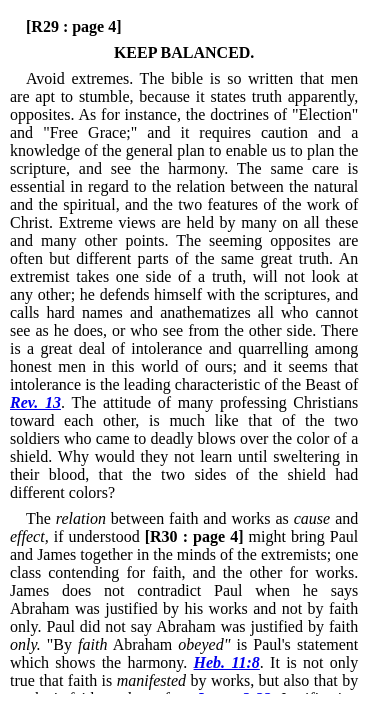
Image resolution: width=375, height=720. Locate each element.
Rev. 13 (35, 402)
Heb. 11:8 (227, 662)
